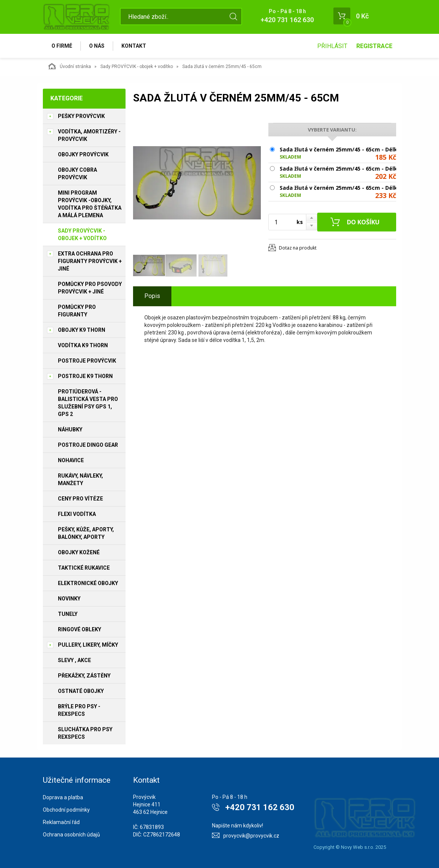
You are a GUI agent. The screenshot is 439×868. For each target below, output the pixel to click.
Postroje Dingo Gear (88, 445)
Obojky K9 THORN (82, 330)
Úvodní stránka (70, 66)
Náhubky (70, 429)
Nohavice (71, 460)
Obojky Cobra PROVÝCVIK (77, 174)
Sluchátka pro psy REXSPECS (85, 733)
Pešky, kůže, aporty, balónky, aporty (86, 533)
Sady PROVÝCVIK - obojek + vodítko (137, 67)
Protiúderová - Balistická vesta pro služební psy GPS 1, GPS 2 (88, 403)
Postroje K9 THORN (85, 376)
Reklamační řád (61, 822)
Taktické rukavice (84, 568)
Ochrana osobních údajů (71, 835)
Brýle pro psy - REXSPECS (79, 710)
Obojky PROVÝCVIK (83, 154)
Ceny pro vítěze (80, 499)
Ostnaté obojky (81, 691)
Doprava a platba (63, 797)
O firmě (62, 46)
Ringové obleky (79, 629)
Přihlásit (332, 46)
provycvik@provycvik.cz (251, 836)
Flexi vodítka (77, 514)
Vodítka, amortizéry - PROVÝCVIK (89, 135)
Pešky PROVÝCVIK (81, 116)
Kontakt (134, 46)
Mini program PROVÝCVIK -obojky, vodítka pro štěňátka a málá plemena (90, 204)
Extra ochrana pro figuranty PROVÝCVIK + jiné (90, 261)
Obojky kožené (79, 552)
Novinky (69, 599)
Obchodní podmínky (66, 810)
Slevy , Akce (74, 660)
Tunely (68, 614)
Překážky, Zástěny (84, 676)
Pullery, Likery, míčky (88, 645)
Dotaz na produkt (298, 248)
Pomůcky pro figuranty (77, 311)
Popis (152, 296)
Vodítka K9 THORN (83, 345)
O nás (97, 46)
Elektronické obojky (88, 583)
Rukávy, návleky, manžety (80, 479)
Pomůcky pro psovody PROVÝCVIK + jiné (90, 288)
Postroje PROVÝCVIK (87, 361)
